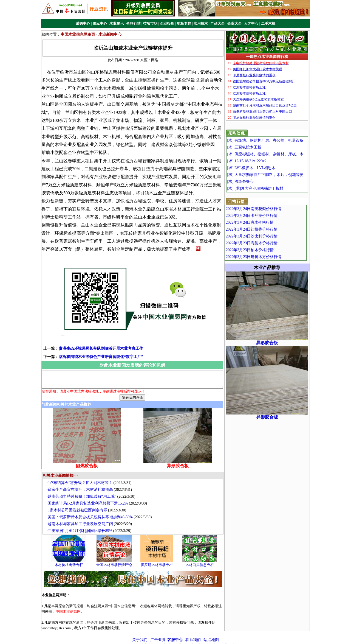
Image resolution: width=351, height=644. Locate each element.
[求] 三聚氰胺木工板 (255, 147)
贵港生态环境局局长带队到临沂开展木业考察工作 (92, 341)
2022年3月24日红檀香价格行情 (263, 229)
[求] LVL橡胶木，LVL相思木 (262, 168)
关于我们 (140, 635)
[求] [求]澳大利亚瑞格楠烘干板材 (265, 188)
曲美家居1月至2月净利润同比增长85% (81, 526)
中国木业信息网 (226, 641)
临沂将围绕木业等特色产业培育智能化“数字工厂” (92, 349)
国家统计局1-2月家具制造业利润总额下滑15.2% (89, 498)
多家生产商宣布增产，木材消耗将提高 (82, 485)
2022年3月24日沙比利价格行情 (263, 236)
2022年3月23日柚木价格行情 (261, 250)
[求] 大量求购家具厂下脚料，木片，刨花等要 (276, 175)
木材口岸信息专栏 (201, 560)
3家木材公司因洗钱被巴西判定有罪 (79, 505)
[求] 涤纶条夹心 (251, 182)
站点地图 (211, 635)
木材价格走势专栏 (70, 560)
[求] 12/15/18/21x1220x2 (257, 161)
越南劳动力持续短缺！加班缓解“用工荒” (83, 492)
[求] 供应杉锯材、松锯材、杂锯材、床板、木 (276, 154)
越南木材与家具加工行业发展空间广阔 (82, 519)
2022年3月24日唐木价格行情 (261, 222)
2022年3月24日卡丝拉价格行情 (263, 216)
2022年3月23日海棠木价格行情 (263, 243)
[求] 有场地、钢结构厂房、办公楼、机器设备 (276, 140)
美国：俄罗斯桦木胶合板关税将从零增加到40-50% (92, 512)
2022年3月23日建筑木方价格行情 (265, 257)
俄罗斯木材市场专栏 (158, 560)
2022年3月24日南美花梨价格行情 (265, 209)
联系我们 (193, 635)
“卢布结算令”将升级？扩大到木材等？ (81, 478)
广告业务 (158, 635)
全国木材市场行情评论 (115, 560)
